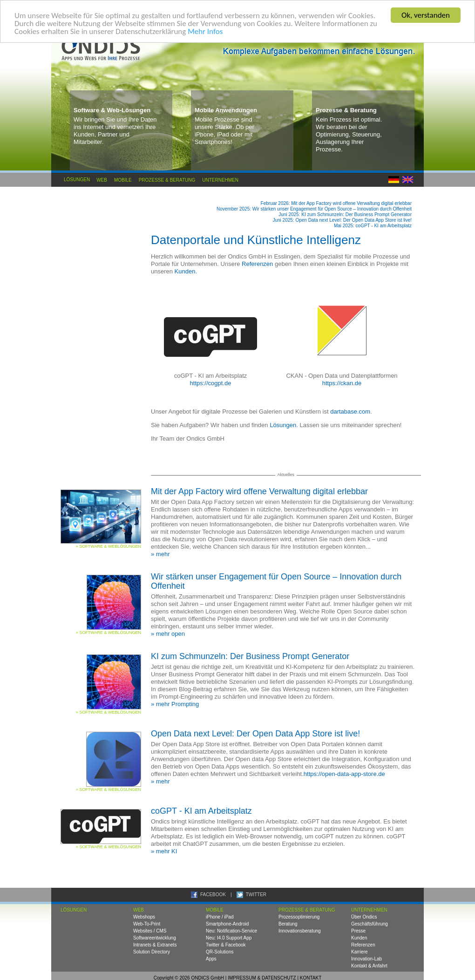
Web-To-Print (147, 924)
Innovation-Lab (366, 959)
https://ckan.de (342, 383)
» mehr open (168, 634)
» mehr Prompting (175, 704)
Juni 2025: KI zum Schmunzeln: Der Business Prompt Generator (345, 214)
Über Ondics (364, 917)
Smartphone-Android (227, 924)
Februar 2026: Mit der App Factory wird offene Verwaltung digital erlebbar (336, 203)
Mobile (123, 180)
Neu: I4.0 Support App (229, 938)
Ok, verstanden (426, 15)
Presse (358, 931)
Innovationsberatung (300, 931)
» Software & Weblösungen (109, 546)
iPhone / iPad (220, 917)
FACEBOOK (213, 895)
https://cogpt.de (211, 383)
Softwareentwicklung (155, 938)
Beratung (288, 924)
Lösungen (77, 180)
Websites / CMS (150, 931)
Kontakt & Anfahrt (369, 966)
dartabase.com (350, 412)
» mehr (160, 554)
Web (102, 180)
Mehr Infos (205, 31)
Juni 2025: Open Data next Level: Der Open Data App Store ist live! (342, 220)
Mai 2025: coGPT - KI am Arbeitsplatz (373, 226)
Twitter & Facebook (226, 945)
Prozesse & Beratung (167, 180)
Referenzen (257, 264)
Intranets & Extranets (155, 945)
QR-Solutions (220, 952)
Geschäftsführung (370, 924)
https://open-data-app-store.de (344, 774)
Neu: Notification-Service (231, 931)
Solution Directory (152, 952)
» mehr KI (164, 851)
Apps (211, 959)
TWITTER (256, 895)
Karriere (360, 952)
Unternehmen (221, 180)
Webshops (144, 917)
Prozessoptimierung (299, 917)
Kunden (185, 271)
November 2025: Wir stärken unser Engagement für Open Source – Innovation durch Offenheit (314, 209)
